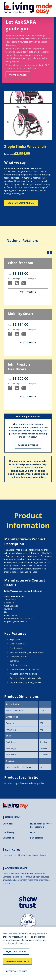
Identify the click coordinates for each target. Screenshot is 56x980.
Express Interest (28, 445)
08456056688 (11, 615)
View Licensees (18, 75)
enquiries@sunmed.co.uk (16, 622)
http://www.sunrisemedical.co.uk (23, 591)
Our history (9, 832)
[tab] (22, 238)
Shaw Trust (9, 824)
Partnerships (37, 838)
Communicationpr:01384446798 (19, 618)
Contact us (8, 838)
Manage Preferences (17, 961)
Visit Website (28, 292)
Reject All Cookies (16, 951)
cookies (14, 934)
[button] (8, 122)
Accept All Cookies (17, 971)
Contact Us (45, 855)
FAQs (33, 832)
